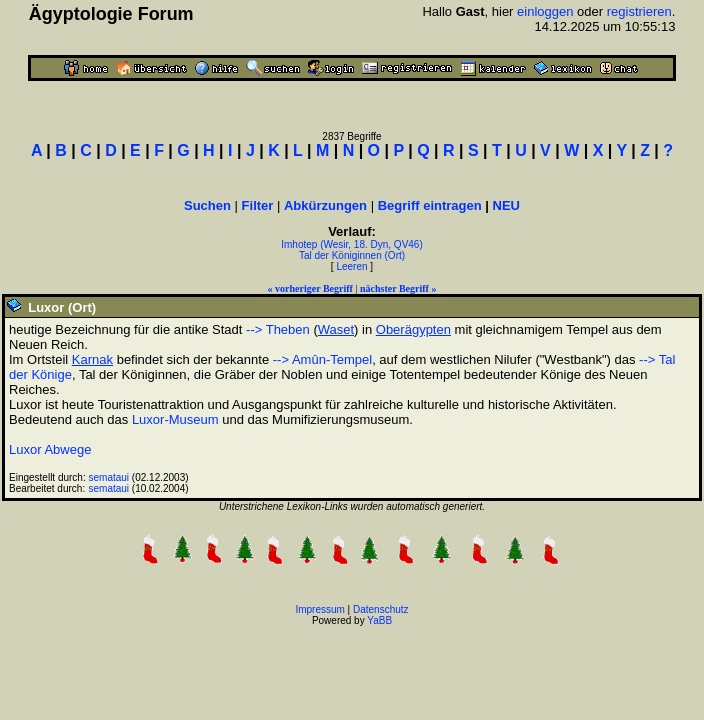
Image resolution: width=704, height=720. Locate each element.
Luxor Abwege (50, 449)
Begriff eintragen (430, 205)
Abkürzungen (325, 205)
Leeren (351, 266)
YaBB (379, 620)
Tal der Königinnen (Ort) (352, 255)
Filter (258, 205)
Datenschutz (381, 609)
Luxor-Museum (175, 419)
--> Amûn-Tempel (322, 359)
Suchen (207, 205)
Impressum (319, 609)
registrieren (639, 11)
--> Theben (278, 329)
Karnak (92, 359)
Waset (336, 329)
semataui (109, 477)
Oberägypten (413, 329)
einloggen (545, 11)
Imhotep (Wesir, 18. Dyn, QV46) (352, 244)
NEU (506, 205)
